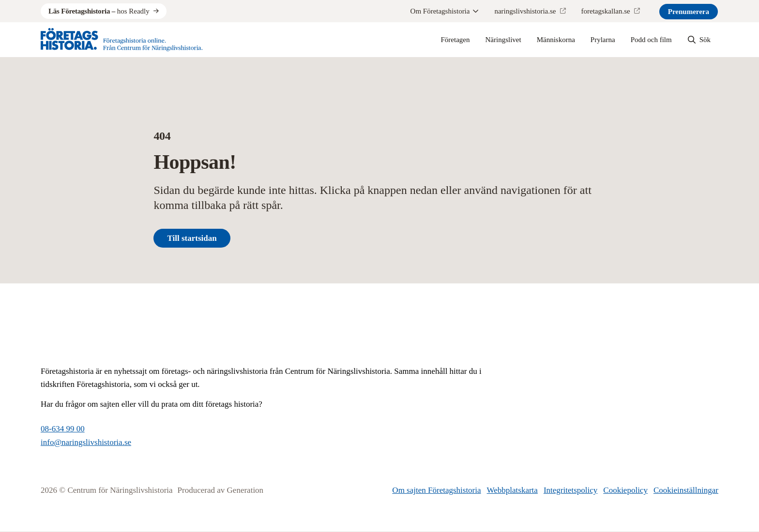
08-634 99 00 (63, 429)
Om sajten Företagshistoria (436, 490)
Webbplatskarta (512, 490)
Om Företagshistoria (445, 11)
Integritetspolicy (570, 490)
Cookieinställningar (686, 490)
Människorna (556, 40)
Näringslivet (503, 40)
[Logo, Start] (122, 40)
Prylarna (603, 40)
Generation (245, 490)
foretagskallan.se (606, 11)
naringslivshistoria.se (525, 11)
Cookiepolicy (625, 490)
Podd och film (651, 40)
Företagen (455, 40)
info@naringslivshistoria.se (86, 442)
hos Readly (99, 11)
